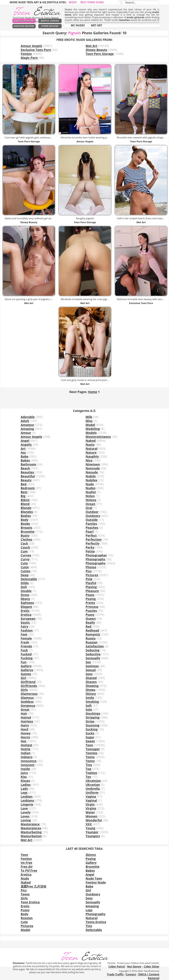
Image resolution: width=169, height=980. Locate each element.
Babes (25, 460)
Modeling (93, 429)
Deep (25, 575)
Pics (89, 571)
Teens (90, 757)
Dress (25, 595)
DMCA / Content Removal (149, 976)
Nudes (91, 488)
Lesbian (27, 796)
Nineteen (93, 464)
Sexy (89, 674)
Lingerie (27, 804)
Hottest (27, 745)
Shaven (91, 682)
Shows (91, 690)
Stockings (93, 713)
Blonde (26, 508)
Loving (26, 820)
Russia (91, 638)
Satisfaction (95, 646)
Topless (91, 773)
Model (90, 425)
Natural (92, 448)
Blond (25, 504)
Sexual (91, 670)
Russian (92, 642)
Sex (88, 662)
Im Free (27, 863)
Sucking (92, 729)
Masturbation (31, 836)
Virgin (90, 804)
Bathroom (28, 464)
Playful (91, 583)
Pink (89, 579)
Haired (26, 717)
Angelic (26, 445)
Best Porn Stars (92, 2)
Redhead (92, 630)
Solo (89, 709)
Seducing (93, 650)
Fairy (25, 626)
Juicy (24, 773)
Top (88, 769)
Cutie (25, 567)
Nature (91, 452)
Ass (23, 452)
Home (93, 392)
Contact (131, 974)
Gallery (26, 666)
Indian (26, 753)
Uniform (92, 793)
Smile (90, 698)
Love (24, 808)
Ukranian (93, 785)
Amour (26, 433)
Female (26, 638)
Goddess (27, 702)
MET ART (96, 25)
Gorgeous (28, 706)
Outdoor (92, 512)
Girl (23, 678)
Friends (26, 646)
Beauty (26, 480)
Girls (24, 690)
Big (23, 496)
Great (25, 709)
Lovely (26, 812)
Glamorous (29, 694)
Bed (24, 484)
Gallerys (27, 670)
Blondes (27, 512)
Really (90, 622)
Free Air (27, 867)
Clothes (26, 539)
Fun (24, 662)
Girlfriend (28, 682)
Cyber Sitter (152, 966)
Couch (25, 547)
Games (26, 674)
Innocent (28, 765)
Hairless (27, 721)
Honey (26, 733)
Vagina (91, 796)
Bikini (25, 500)
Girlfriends (29, 686)
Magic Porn (29, 58)
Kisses (25, 781)
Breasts (27, 528)
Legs (24, 793)
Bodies (26, 516)
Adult (25, 421)
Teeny (90, 761)
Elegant (26, 607)
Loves (25, 816)
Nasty (90, 445)
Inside (25, 769)
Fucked (26, 654)
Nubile (91, 476)
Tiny (89, 765)
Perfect (91, 535)
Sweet (90, 741)
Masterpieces (31, 828)
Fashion (27, 630)
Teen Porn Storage (100, 54)
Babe (25, 456)
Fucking (27, 658)
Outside (92, 520)
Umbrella (93, 789)
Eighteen (27, 603)
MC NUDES (78, 25)
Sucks (90, 733)
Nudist (91, 492)
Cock (24, 543)
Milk (89, 417)
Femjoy (26, 54)
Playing (91, 587)
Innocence (29, 761)
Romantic (93, 634)
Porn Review (50, 26)
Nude (90, 484)
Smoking (92, 702)
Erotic (25, 611)
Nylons (91, 500)
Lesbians (27, 800)
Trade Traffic (115, 974)
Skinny (91, 694)
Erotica (26, 615)
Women (91, 816)
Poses (90, 595)
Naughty (92, 456)
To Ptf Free (29, 870)
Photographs (95, 559)
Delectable (29, 579)
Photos (91, 567)
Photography (96, 563)
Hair (24, 713)
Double (26, 591)
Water (90, 812)
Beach (25, 468)
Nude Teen (94, 878)
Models (91, 433)
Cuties (26, 571)
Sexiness (92, 666)
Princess (92, 607)
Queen (91, 619)
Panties (91, 524)
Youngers (93, 836)
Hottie (26, 749)
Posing (91, 599)
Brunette (28, 532)
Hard (24, 729)
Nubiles (91, 480)
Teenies (91, 753)
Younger (92, 832)
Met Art (91, 46)
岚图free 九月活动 (33, 886)
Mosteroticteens (98, 437)
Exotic (25, 622)
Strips (90, 721)
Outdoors (93, 516)
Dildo (25, 583)
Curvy (25, 559)
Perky (90, 547)
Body (25, 520)
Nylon (90, 496)
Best (24, 492)
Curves (26, 555)
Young (90, 828)
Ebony (25, 599)
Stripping (93, 717)
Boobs (25, 524)
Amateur (28, 425)
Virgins (91, 808)
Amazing (27, 429)
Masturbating (31, 832)
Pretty (90, 603)
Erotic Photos (24, 21)
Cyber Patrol (117, 966)
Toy (88, 777)
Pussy (90, 615)
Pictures (92, 575)
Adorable (28, 417)
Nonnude (93, 468)
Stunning (93, 725)
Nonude (92, 472)
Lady (24, 789)
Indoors (27, 757)
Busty (25, 535)
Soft (89, 706)
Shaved (91, 678)
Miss (89, 421)
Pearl (90, 532)
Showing (92, 686)
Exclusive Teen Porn (36, 50)
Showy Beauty (96, 50)
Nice (89, 460)
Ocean (90, 504)
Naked (91, 441)
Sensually (93, 658)
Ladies (26, 785)
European (28, 619)
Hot (23, 741)
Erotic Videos (50, 21)
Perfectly (93, 543)
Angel (25, 441)
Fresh (25, 642)
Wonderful (94, 820)
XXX (89, 824)
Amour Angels (31, 46)
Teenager (93, 749)
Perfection (94, 539)
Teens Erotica (96, 922)
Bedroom (28, 488)
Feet (24, 634)
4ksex (73, 2)
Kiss (24, 777)
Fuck (24, 650)
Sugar (90, 737)
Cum (24, 551)
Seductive (93, 654)
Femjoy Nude (96, 882)
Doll (24, 587)
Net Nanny (134, 966)
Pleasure (92, 591)
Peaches (92, 528)
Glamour (27, 698)
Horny (25, 737)
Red (88, 626)
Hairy (25, 725)
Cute (24, 563)
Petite (90, 551)
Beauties (27, 472)
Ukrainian (93, 781)
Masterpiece (30, 824)
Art (23, 448)
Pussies (91, 611)
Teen (89, 745)
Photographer (96, 555)
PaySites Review (24, 26)
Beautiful (28, 476)
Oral (89, 508)
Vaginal (91, 800)
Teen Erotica (30, 902)
